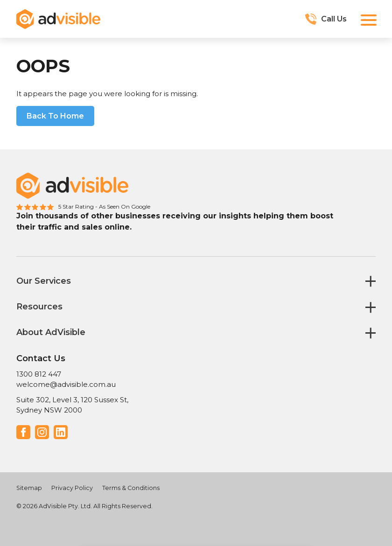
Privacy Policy (72, 488)
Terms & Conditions (131, 488)
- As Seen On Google (123, 206)
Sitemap (29, 488)
